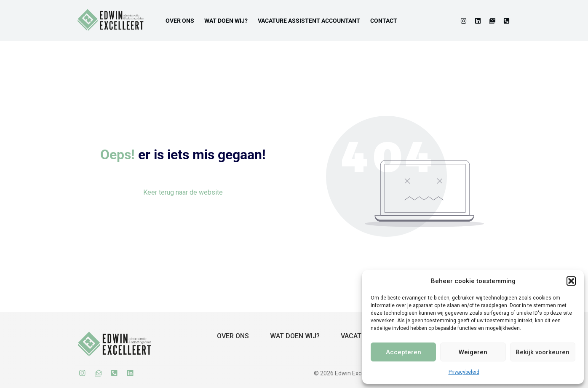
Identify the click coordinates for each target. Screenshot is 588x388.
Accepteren (404, 352)
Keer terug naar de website (183, 192)
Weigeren (473, 352)
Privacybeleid (464, 372)
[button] (571, 281)
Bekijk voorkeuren (543, 352)
